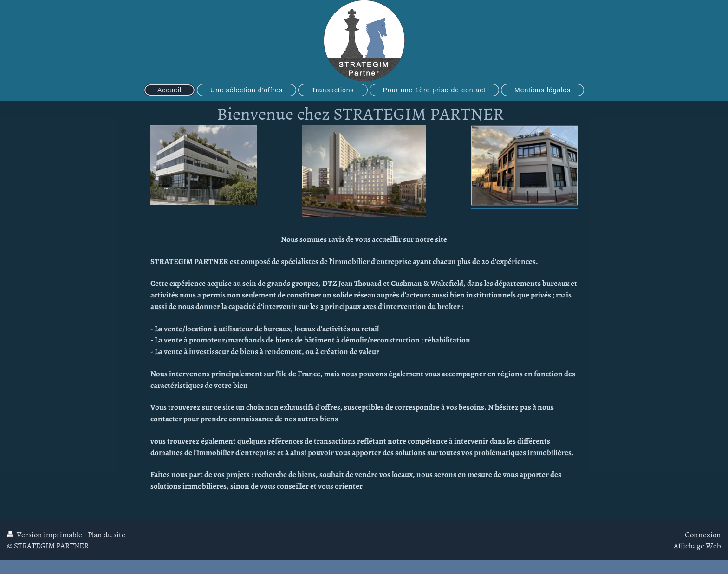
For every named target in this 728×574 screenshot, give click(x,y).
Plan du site (107, 534)
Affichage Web (697, 545)
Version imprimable (45, 534)
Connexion (703, 534)
